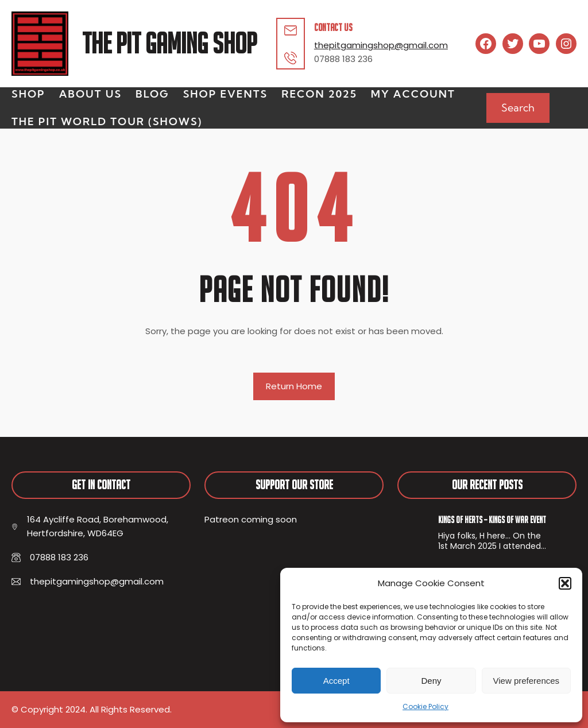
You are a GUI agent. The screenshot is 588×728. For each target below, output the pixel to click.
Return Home (294, 386)
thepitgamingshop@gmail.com (381, 45)
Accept (336, 681)
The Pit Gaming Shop (169, 43)
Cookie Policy (425, 706)
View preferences (527, 681)
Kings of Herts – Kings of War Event (492, 520)
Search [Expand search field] (518, 108)
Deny (431, 681)
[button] (565, 583)
